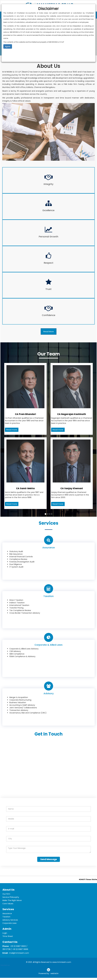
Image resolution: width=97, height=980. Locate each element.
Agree (8, 46)
